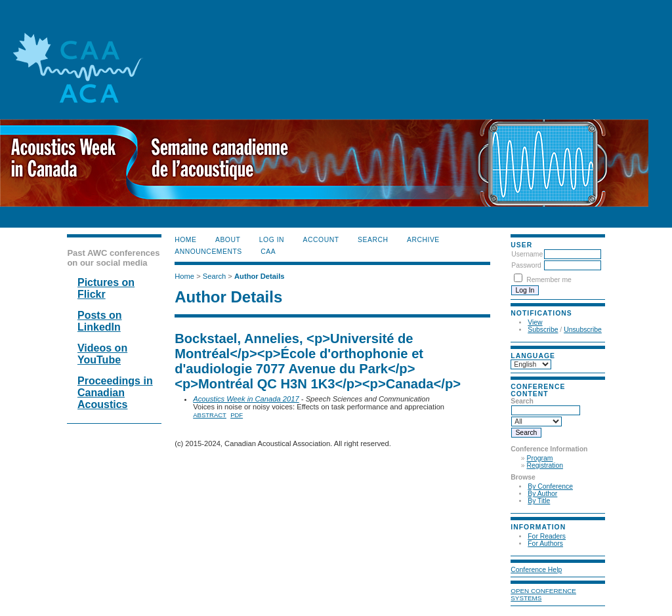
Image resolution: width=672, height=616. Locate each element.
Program (540, 458)
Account (321, 240)
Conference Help (536, 570)
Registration (545, 465)
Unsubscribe (583, 330)
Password (526, 265)
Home (185, 240)
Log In (272, 240)
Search (373, 240)
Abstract (210, 415)
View (535, 322)
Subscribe (543, 330)
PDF (237, 415)
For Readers (547, 536)
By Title (539, 501)
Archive (423, 240)
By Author (542, 494)
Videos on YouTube (102, 354)
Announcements (208, 252)
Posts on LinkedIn (100, 321)
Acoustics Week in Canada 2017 (246, 399)
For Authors (545, 544)
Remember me (549, 280)
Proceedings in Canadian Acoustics (115, 393)
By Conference (550, 486)
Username (527, 254)
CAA (268, 252)
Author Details (259, 276)
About (228, 240)
